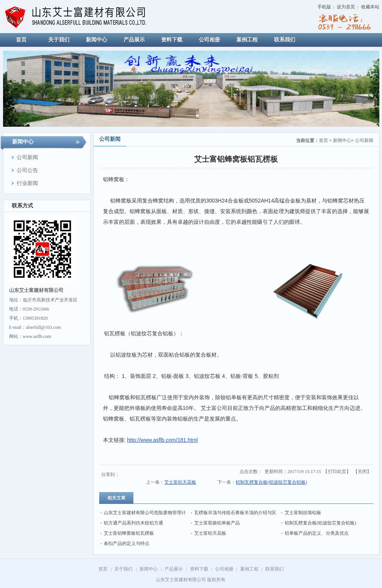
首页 (323, 140)
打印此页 (337, 472)
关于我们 (124, 569)
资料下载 (199, 569)
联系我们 (274, 569)
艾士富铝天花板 (180, 482)
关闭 (362, 472)
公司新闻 (364, 140)
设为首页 (346, 7)
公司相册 (224, 569)
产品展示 (174, 569)
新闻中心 (342, 140)
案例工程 (249, 569)
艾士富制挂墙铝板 (303, 513)
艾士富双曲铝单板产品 (217, 523)
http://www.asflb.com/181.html (162, 440)
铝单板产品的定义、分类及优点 (317, 533)
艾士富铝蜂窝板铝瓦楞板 (129, 533)
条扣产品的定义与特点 (127, 543)
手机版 (324, 7)
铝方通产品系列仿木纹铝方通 (133, 523)
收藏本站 (370, 7)
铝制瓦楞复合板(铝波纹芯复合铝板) (271, 482)
